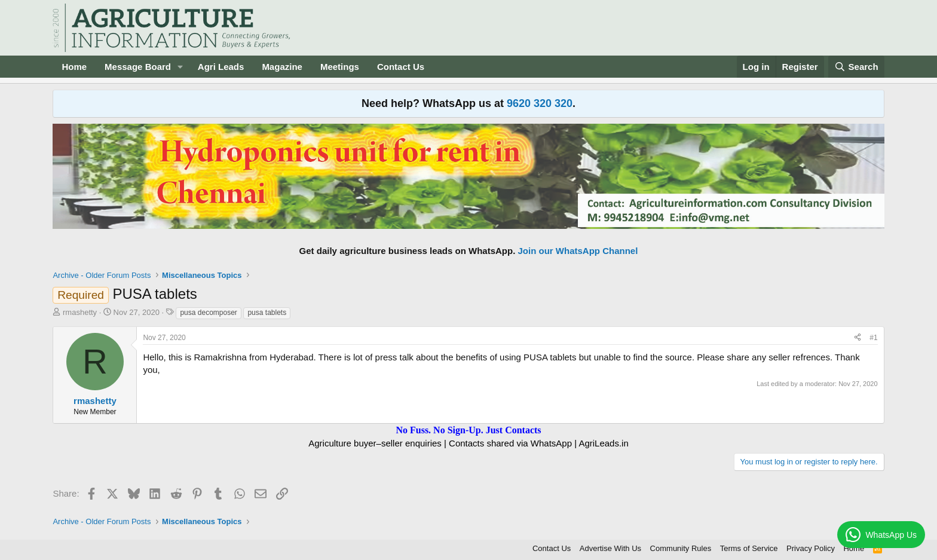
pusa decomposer (208, 313)
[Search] (856, 67)
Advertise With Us (610, 548)
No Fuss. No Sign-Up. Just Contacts (468, 430)
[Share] (858, 338)
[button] (180, 67)
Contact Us (401, 67)
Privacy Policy (811, 548)
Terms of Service (749, 548)
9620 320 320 (540, 103)
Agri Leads (221, 67)
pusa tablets (267, 313)
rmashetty (80, 312)
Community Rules (681, 548)
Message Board (138, 67)
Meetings (340, 67)
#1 (873, 338)
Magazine (282, 67)
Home (74, 67)
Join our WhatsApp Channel (578, 251)
